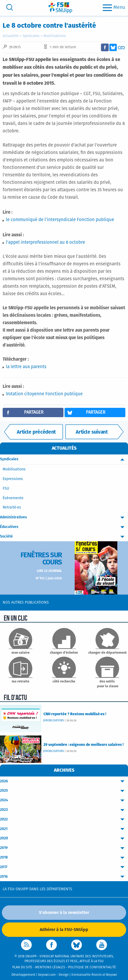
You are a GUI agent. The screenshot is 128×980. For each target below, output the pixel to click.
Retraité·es (12, 507)
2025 (64, 791)
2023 (64, 810)
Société (64, 537)
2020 (64, 838)
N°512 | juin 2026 (49, 578)
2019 (64, 848)
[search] (10, 7)
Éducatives (64, 527)
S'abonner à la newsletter (64, 913)
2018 (64, 858)
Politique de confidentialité (92, 967)
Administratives (64, 517)
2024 (64, 800)
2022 (64, 820)
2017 (64, 867)
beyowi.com (47, 975)
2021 (64, 829)
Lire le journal (49, 571)
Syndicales (31, 36)
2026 (64, 781)
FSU (6, 489)
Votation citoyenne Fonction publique (44, 394)
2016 (64, 877)
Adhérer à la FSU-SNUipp (64, 930)
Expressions (13, 479)
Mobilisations (55, 36)
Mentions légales (50, 967)
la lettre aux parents (26, 367)
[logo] (60, 7)
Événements (13, 498)
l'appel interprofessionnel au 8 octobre (45, 243)
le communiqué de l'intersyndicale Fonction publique (60, 220)
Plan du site (22, 967)
